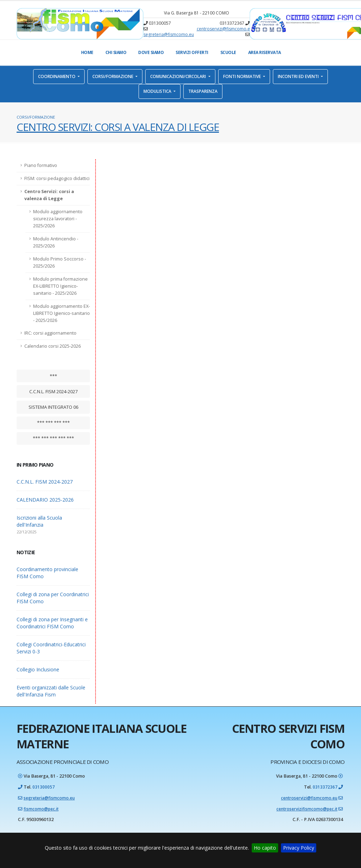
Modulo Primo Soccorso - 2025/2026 (60, 262)
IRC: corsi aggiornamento (50, 333)
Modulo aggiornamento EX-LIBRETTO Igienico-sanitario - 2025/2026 (62, 313)
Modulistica (158, 91)
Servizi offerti (192, 52)
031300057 (44, 787)
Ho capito (265, 848)
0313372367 (325, 787)
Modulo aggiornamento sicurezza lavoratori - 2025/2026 (58, 219)
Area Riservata (265, 52)
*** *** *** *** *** (53, 438)
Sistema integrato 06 (53, 407)
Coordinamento (57, 76)
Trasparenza (203, 91)
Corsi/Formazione (113, 76)
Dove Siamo (151, 52)
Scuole (228, 52)
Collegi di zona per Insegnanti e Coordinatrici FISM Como (52, 623)
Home (87, 52)
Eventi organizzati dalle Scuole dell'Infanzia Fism (51, 691)
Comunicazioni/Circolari (179, 76)
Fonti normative (243, 76)
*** (53, 376)
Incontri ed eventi (299, 76)
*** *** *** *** (53, 423)
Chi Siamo (116, 52)
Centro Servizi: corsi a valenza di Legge (49, 195)
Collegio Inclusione (38, 669)
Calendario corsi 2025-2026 (53, 346)
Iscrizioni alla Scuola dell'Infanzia (39, 521)
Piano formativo (41, 165)
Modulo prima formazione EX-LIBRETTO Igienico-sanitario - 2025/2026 (60, 286)
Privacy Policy (299, 848)
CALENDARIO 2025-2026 (45, 500)
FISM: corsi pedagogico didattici (57, 178)
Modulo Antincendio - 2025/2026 (56, 242)
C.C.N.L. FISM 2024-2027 (53, 391)
